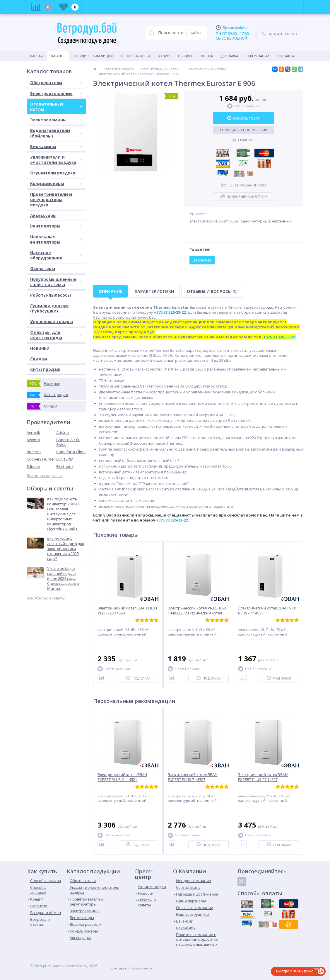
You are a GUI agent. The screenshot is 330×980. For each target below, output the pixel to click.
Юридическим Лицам (93, 56)
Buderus (34, 452)
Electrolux (65, 466)
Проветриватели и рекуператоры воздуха (51, 199)
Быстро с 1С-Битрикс (295, 971)
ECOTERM (65, 459)
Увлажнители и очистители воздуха (56, 160)
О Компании (258, 56)
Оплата (207, 56)
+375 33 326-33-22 (172, 520)
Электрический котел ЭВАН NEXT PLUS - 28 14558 (128, 611)
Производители (136, 56)
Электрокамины (56, 120)
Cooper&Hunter (41, 459)
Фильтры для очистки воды (56, 335)
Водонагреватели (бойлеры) (56, 133)
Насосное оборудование (56, 255)
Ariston (63, 432)
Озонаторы (43, 268)
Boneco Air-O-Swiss (68, 442)
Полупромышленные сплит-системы (56, 282)
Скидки (39, 359)
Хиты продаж (45, 369)
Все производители (44, 476)
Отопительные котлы (56, 107)
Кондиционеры (56, 183)
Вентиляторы (56, 226)
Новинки (40, 348)
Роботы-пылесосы (51, 295)
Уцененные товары (52, 321)
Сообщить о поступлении (244, 130)
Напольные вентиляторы (56, 239)
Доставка (230, 56)
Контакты (286, 56)
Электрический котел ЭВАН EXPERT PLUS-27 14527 (263, 777)
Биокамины (56, 146)
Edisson (33, 466)
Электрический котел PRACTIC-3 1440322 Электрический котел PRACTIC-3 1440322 (197, 613)
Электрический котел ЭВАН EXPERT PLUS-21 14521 (122, 777)
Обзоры (185, 56)
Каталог (58, 56)
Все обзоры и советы (46, 598)
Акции (164, 56)
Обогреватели (56, 83)
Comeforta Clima (71, 452)
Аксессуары (43, 215)
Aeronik (33, 432)
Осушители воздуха (53, 173)
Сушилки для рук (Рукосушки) (49, 308)
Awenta (33, 440)
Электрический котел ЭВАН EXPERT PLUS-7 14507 (193, 777)
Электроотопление (56, 93)
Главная (36, 56)
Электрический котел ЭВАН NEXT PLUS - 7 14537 (268, 611)
